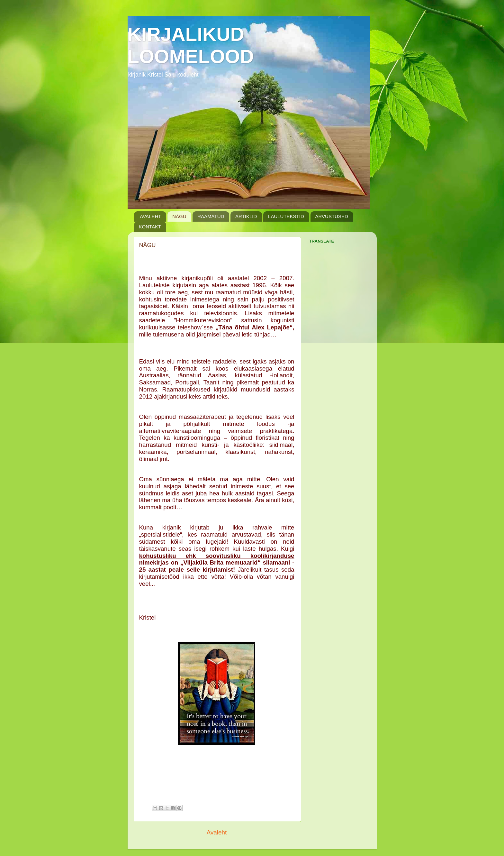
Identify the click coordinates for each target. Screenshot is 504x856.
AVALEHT (150, 216)
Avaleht (217, 832)
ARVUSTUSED (332, 216)
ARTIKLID (246, 216)
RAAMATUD (211, 216)
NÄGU (179, 216)
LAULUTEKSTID (286, 216)
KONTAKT (150, 227)
